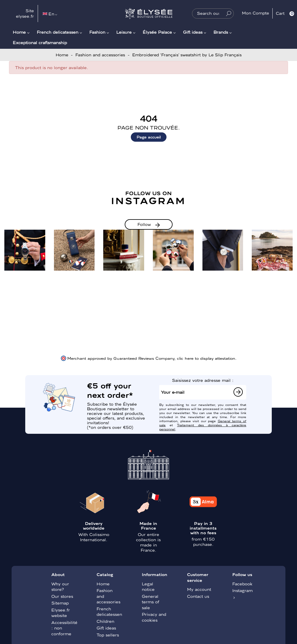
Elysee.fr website (61, 613)
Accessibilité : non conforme (64, 628)
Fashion (97, 32)
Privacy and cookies (154, 617)
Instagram (242, 590)
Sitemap (60, 603)
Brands (221, 32)
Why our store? (60, 587)
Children (105, 621)
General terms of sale (151, 602)
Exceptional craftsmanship (40, 42)
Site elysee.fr (25, 13)
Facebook (242, 584)
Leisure (124, 32)
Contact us (198, 596)
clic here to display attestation (206, 358)
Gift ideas (193, 32)
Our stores (62, 596)
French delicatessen (58, 32)
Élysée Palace (157, 32)
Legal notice (148, 587)
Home (19, 32)
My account (199, 589)
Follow (144, 224)
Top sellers (108, 635)
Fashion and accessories (108, 596)
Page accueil (149, 137)
